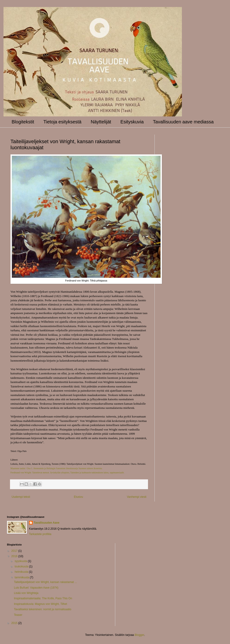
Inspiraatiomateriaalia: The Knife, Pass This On (43, 598)
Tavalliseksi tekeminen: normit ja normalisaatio (43, 609)
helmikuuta (22, 572)
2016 (15, 556)
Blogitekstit (23, 122)
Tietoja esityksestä (62, 122)
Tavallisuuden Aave (47, 523)
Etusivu (78, 497)
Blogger (140, 635)
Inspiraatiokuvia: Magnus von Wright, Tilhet (41, 604)
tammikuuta (22, 577)
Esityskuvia (132, 122)
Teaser (18, 615)
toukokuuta (22, 566)
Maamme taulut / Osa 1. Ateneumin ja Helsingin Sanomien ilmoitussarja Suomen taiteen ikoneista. (56, 468)
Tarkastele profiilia (40, 534)
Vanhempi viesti (137, 497)
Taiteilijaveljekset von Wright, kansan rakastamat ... (45, 582)
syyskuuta (21, 561)
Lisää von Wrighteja (26, 593)
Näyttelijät (101, 122)
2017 (15, 551)
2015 (15, 623)
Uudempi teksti (21, 497)
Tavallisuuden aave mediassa (183, 122)
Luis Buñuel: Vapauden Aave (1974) (36, 588)
